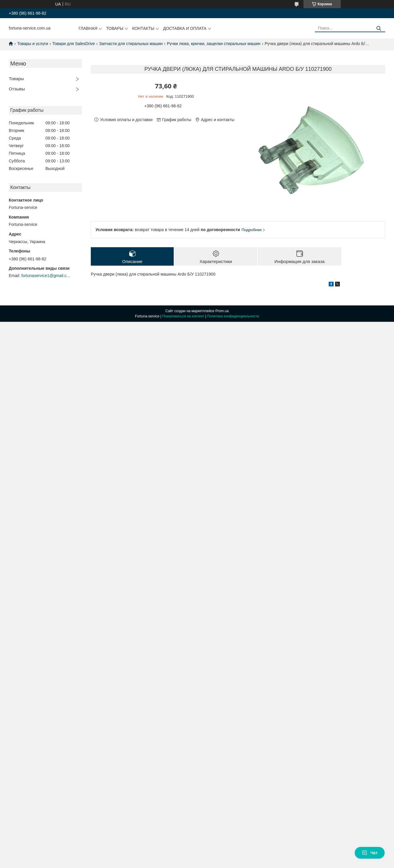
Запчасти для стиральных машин (131, 44)
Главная (88, 28)
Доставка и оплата (185, 28)
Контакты (143, 28)
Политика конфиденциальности (233, 316)
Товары (115, 28)
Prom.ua (222, 311)
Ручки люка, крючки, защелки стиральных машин (214, 44)
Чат (370, 853)
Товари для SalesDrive (74, 44)
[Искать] (379, 29)
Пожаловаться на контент (183, 316)
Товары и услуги (33, 44)
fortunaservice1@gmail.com (46, 276)
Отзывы (17, 89)
